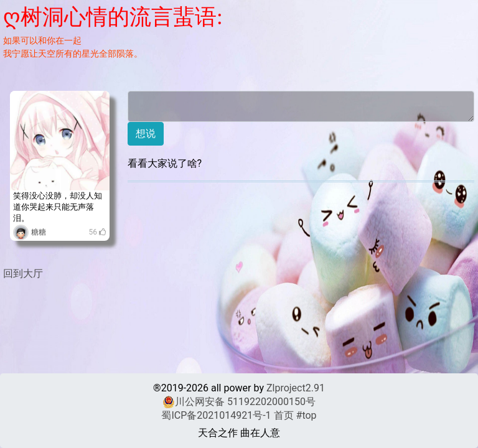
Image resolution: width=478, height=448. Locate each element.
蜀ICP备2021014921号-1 (216, 415)
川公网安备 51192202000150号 (239, 402)
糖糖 (39, 232)
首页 (284, 415)
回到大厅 (23, 273)
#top (307, 415)
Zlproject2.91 (296, 388)
